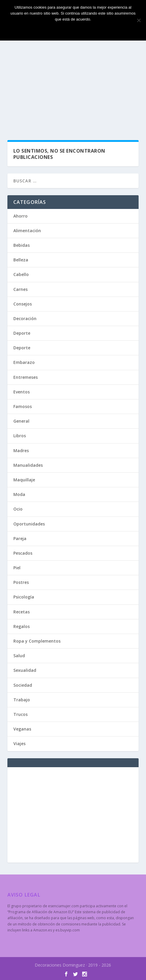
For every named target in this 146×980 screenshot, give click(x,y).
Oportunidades (29, 524)
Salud (19, 656)
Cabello (21, 274)
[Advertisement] (73, 86)
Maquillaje (24, 480)
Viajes (19, 743)
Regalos (22, 626)
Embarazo (24, 362)
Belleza (21, 260)
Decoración (25, 318)
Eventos (22, 392)
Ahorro (20, 216)
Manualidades (28, 465)
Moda (19, 494)
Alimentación (27, 231)
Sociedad (23, 685)
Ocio (18, 509)
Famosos (23, 406)
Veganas (22, 729)
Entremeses (26, 377)
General (21, 421)
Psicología (24, 597)
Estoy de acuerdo (73, 29)
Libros (20, 436)
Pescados (23, 553)
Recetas (22, 612)
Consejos (23, 304)
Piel (17, 568)
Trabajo (22, 700)
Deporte (22, 333)
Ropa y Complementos (37, 641)
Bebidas (22, 245)
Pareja (20, 538)
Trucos (20, 714)
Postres (21, 582)
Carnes (20, 289)
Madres (21, 451)
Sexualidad (25, 670)
